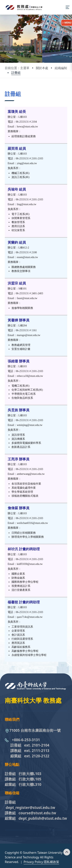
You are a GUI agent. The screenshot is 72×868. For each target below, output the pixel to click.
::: (6, 89)
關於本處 (42, 68)
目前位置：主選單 (17, 68)
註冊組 (16, 73)
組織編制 (61, 68)
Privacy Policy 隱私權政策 (41, 862)
